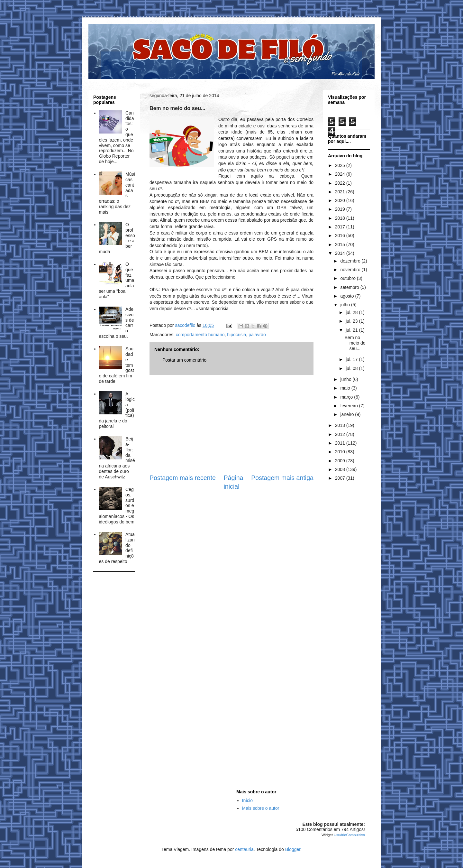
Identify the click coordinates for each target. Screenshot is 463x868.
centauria (244, 849)
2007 (341, 478)
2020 (341, 200)
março (347, 397)
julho (345, 305)
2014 (341, 253)
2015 (341, 245)
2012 (341, 434)
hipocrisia (236, 335)
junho (346, 379)
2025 (341, 165)
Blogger (293, 849)
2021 (341, 192)
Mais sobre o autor (261, 808)
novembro (351, 270)
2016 (341, 235)
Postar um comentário (184, 360)
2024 (341, 174)
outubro (348, 278)
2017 (341, 227)
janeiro (348, 414)
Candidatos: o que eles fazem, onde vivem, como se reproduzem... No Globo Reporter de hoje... (117, 137)
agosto (348, 296)
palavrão (257, 335)
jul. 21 (352, 330)
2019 (341, 209)
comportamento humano (200, 335)
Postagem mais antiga (282, 478)
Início (247, 800)
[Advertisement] (232, 424)
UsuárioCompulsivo (349, 835)
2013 (341, 425)
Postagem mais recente (183, 478)
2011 (341, 443)
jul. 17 (352, 359)
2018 (341, 218)
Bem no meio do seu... (355, 343)
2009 (341, 461)
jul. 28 (352, 312)
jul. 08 (352, 368)
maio (346, 388)
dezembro (351, 261)
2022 (341, 183)
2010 (341, 452)
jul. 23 (352, 321)
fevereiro (350, 406)
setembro (350, 287)
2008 (341, 469)
